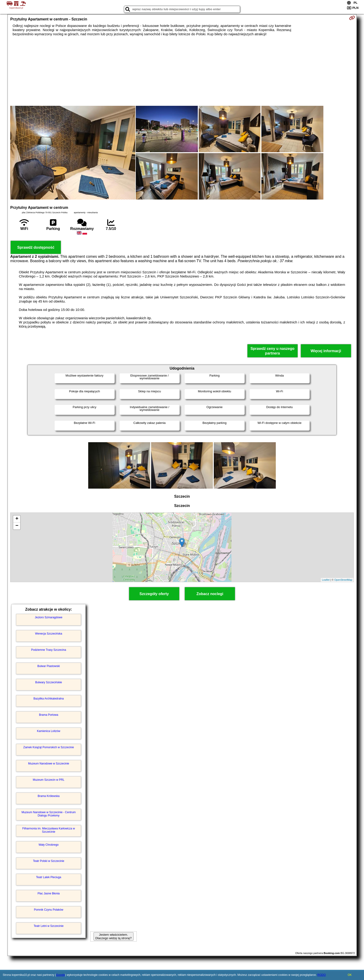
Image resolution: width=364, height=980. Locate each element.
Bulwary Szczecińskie (49, 682)
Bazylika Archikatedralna (49, 699)
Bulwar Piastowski (49, 666)
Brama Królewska (49, 796)
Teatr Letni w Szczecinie (49, 926)
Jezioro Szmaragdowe (49, 617)
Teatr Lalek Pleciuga (49, 877)
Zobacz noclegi (210, 594)
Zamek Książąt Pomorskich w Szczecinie (49, 747)
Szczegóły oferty (154, 594)
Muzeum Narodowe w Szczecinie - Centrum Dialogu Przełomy (49, 814)
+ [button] (17, 519)
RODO (322, 975)
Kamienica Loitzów (49, 731)
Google (60, 975)
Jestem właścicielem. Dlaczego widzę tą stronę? (114, 936)
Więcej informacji (326, 351)
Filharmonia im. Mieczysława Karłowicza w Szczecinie (49, 830)
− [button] (17, 526)
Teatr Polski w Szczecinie (49, 861)
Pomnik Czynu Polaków (49, 910)
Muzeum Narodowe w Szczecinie (49, 764)
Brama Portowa (49, 715)
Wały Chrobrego (49, 845)
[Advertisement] (182, 71)
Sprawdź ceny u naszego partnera (272, 351)
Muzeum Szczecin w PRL (49, 780)
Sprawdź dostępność (36, 247)
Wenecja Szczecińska (49, 634)
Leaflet (326, 580)
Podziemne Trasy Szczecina (49, 650)
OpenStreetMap (343, 580)
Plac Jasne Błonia (49, 893)
